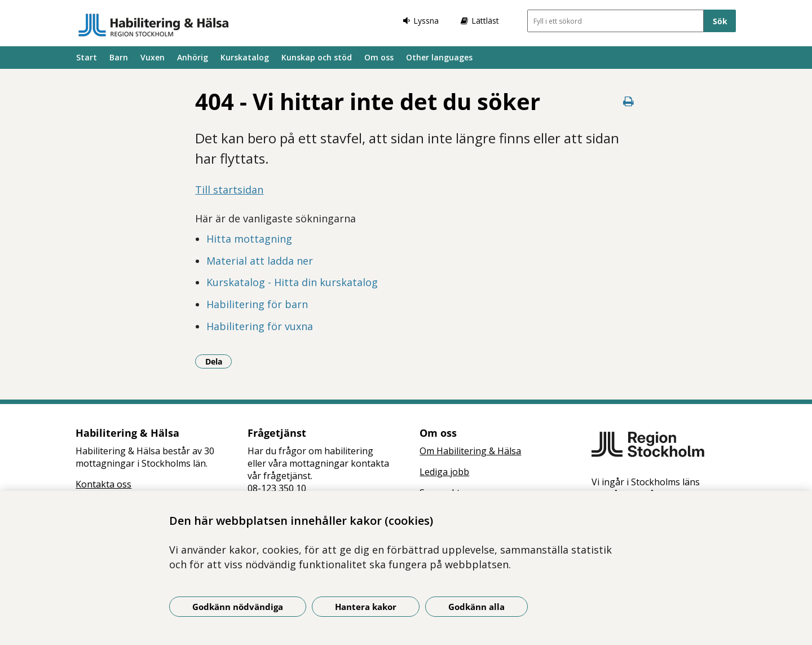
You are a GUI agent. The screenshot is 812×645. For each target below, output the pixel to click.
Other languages (439, 57)
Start (87, 57)
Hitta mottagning (249, 239)
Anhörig (193, 57)
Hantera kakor (366, 607)
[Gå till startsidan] (154, 25)
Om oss (379, 57)
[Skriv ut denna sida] (629, 101)
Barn (119, 57)
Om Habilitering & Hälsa (470, 451)
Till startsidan (229, 190)
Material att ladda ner (260, 261)
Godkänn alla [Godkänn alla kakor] (476, 607)
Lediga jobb (444, 472)
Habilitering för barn (257, 304)
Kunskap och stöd (317, 57)
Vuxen (153, 57)
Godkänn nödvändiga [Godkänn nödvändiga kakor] (238, 607)
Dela (219, 361)
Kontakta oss (103, 484)
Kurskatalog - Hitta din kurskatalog (292, 282)
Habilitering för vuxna (260, 326)
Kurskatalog (245, 57)
